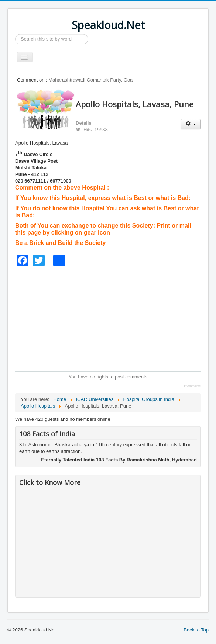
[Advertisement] (116, 318)
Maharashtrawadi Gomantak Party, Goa (90, 80)
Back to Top (196, 630)
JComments (192, 386)
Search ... (15, 34)
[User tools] (191, 124)
